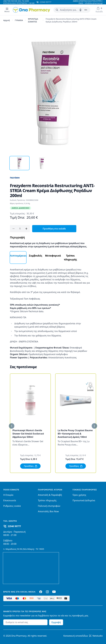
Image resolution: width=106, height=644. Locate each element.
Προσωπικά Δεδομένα (84, 500)
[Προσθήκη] (26, 229)
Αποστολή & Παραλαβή (50, 495)
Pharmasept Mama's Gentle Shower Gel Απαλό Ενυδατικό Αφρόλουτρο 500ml (28, 434)
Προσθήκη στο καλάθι (54, 229)
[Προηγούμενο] (12, 426)
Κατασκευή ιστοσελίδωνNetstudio (83, 636)
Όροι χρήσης (79, 495)
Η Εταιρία (8, 495)
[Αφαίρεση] (14, 229)
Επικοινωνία (10, 500)
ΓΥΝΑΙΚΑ (19, 20)
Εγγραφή (56, 622)
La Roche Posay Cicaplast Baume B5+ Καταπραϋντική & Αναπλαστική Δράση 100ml (75, 434)
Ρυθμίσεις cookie (12, 506)
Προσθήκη (31, 466)
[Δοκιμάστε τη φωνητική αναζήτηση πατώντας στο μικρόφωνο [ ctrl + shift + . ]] (80, 10)
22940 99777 (14, 526)
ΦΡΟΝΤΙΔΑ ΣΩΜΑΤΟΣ (33, 20)
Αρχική (7, 20)
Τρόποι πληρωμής (47, 500)
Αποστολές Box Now (48, 511)
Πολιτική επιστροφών (49, 506)
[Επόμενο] (94, 426)
